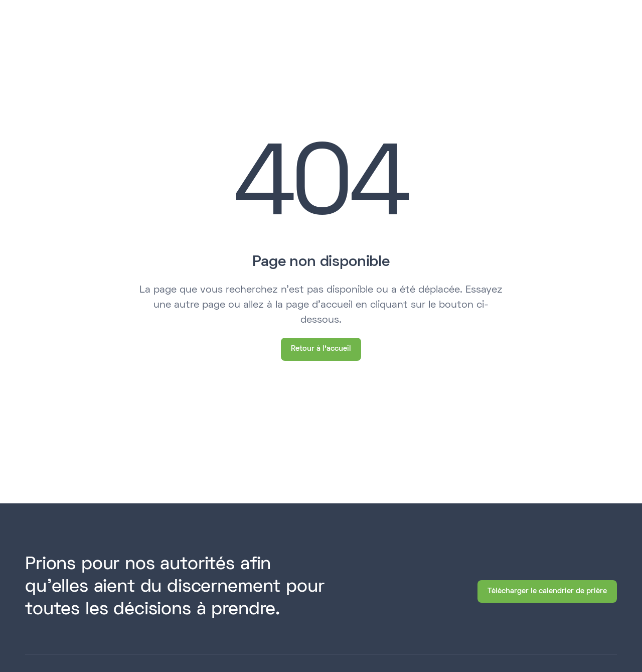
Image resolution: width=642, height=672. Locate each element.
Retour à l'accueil (321, 349)
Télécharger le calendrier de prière (547, 591)
